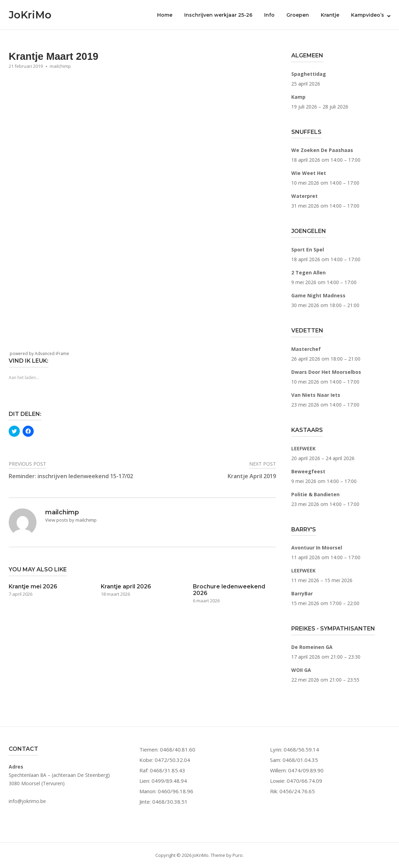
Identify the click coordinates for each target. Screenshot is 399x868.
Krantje (330, 15)
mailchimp (60, 66)
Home (165, 15)
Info (269, 15)
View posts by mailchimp (71, 520)
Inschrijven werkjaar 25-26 (218, 15)
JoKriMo (30, 15)
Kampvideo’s (368, 15)
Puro (238, 855)
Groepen (298, 15)
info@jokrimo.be (27, 801)
